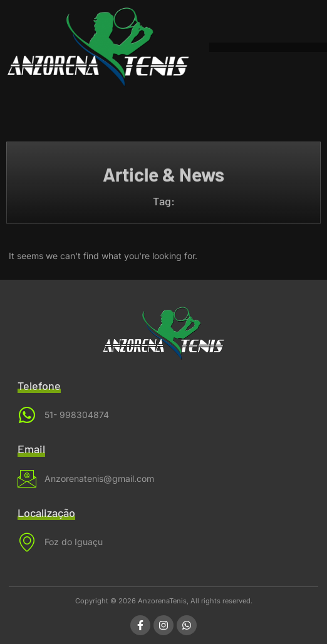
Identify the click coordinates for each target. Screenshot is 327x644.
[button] (214, 47)
